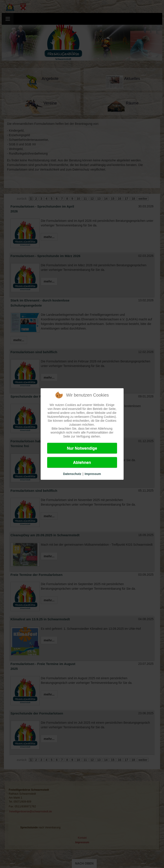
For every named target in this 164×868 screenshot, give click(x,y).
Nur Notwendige (82, 448)
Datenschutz (72, 474)
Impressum (93, 474)
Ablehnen (82, 462)
